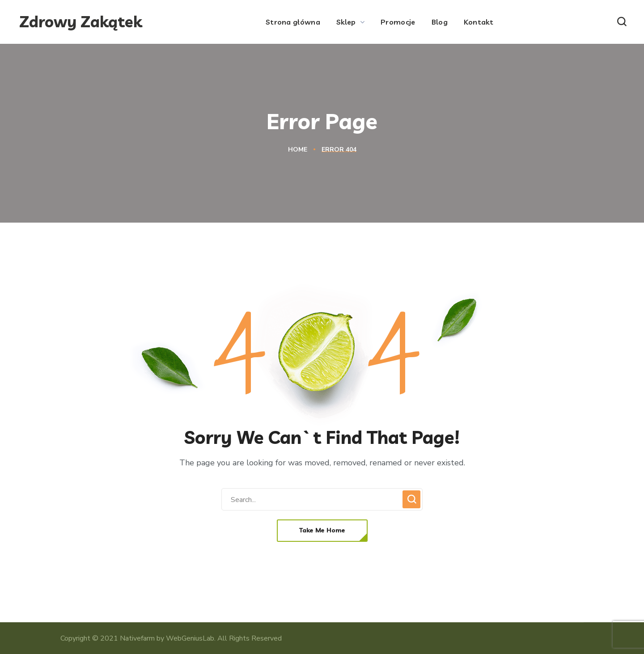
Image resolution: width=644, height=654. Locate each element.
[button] (622, 22)
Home (298, 150)
